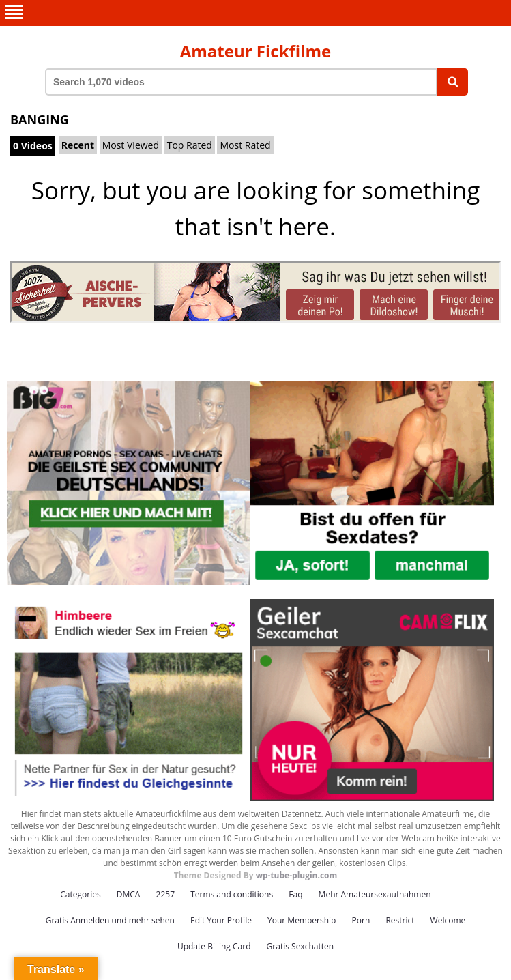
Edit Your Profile (221, 920)
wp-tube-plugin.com (297, 875)
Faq (295, 894)
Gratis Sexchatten (300, 946)
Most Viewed (131, 145)
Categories (80, 894)
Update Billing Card (214, 946)
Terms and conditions (232, 894)
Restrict (400, 920)
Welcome (448, 920)
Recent (78, 145)
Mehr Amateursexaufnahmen (375, 894)
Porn (361, 920)
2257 (165, 894)
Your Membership (302, 920)
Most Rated (245, 145)
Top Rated (190, 145)
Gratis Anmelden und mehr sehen (110, 920)
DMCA (129, 894)
